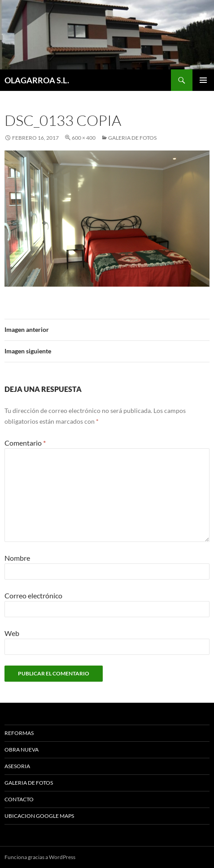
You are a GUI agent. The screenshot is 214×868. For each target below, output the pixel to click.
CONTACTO (19, 799)
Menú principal (203, 80)
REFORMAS (19, 733)
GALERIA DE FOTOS (132, 138)
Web (12, 633)
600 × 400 (84, 138)
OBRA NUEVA (22, 750)
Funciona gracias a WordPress (40, 857)
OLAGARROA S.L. (37, 80)
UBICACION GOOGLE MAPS (39, 816)
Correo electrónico (33, 595)
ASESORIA (17, 766)
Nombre (17, 558)
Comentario (25, 443)
